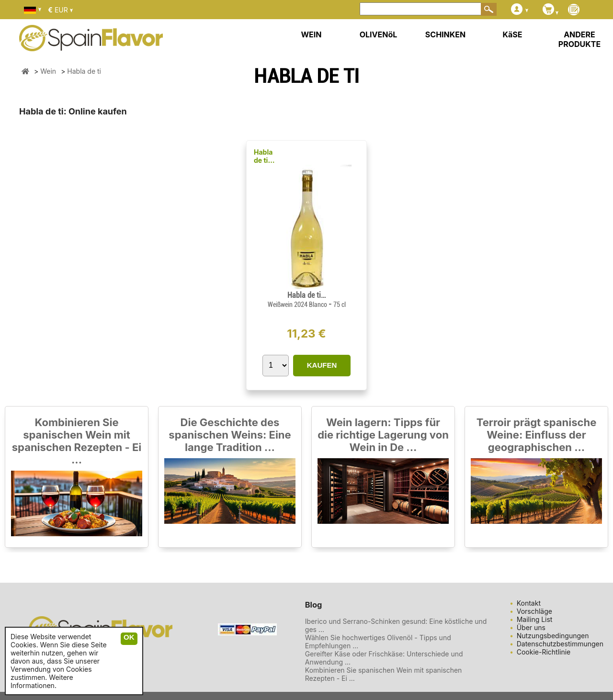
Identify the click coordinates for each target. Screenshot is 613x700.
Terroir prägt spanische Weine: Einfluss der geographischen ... (537, 435)
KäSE (513, 34)
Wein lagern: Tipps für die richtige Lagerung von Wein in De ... (383, 435)
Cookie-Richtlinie (544, 652)
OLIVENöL (379, 34)
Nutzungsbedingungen (553, 636)
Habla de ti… (264, 156)
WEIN (311, 34)
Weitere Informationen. (42, 681)
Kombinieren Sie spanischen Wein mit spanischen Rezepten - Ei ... (77, 441)
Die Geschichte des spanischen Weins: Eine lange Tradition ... (230, 435)
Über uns (531, 627)
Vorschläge (534, 611)
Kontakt (529, 603)
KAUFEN (322, 365)
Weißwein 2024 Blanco (298, 305)
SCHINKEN (445, 34)
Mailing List (535, 619)
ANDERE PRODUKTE (579, 39)
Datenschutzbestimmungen (560, 644)
